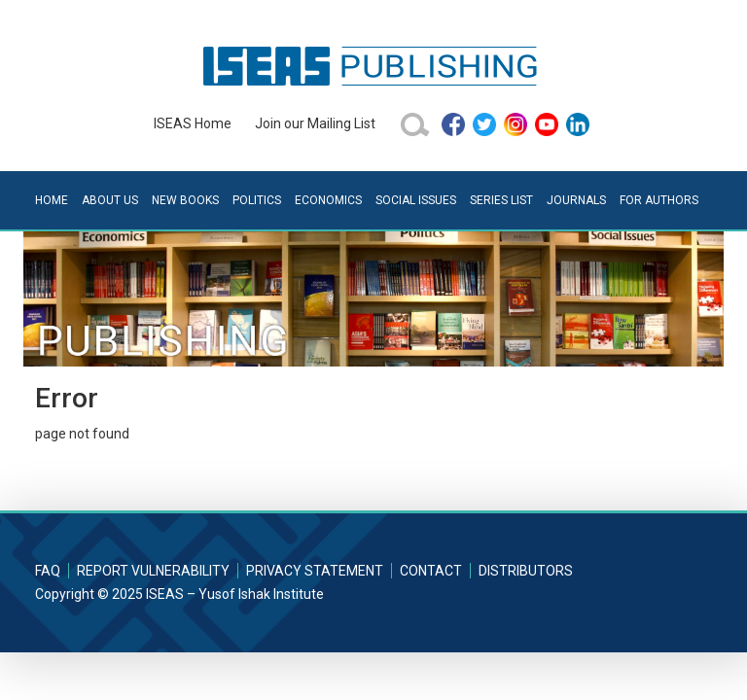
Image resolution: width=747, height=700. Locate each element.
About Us (110, 200)
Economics (328, 200)
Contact (431, 571)
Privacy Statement (315, 571)
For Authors (659, 200)
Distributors (526, 571)
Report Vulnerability (153, 571)
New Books (185, 200)
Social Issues (416, 200)
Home (52, 200)
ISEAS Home (193, 123)
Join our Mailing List (315, 123)
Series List (501, 200)
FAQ (48, 571)
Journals (576, 200)
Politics (257, 200)
